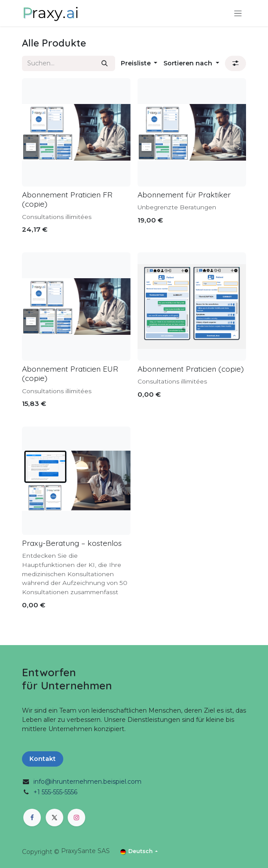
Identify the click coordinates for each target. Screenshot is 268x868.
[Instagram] (76, 818)
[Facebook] (32, 818)
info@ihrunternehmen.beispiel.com (87, 782)
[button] (139, 63)
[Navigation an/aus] (238, 13)
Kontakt (43, 759)
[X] (54, 818)
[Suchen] (105, 63)
